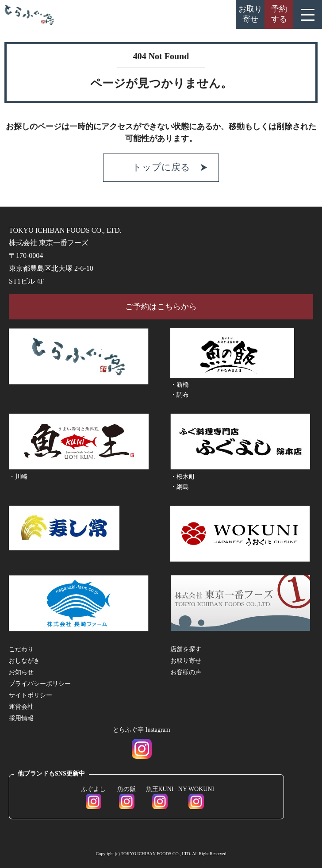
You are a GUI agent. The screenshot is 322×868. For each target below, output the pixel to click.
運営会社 (21, 707)
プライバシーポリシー (40, 684)
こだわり (21, 649)
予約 (279, 14)
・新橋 (180, 385)
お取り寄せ (250, 14)
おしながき (24, 661)
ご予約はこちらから (161, 307)
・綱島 (180, 487)
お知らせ (21, 672)
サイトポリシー (31, 695)
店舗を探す (186, 649)
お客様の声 (186, 672)
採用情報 (21, 718)
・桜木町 (183, 477)
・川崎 (18, 477)
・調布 (180, 395)
